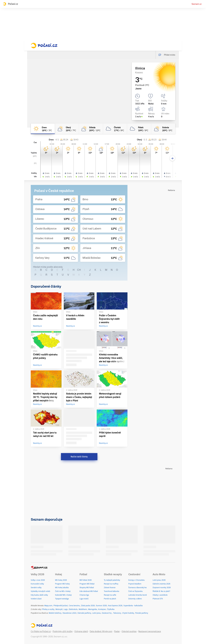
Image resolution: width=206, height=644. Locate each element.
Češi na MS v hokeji (63, 591)
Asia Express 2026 (115, 606)
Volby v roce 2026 (38, 580)
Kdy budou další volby (39, 595)
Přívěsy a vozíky (48, 609)
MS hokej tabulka (62, 588)
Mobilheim (83, 609)
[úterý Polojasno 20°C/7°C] (67, 129)
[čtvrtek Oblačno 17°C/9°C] (115, 129)
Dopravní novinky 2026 (162, 588)
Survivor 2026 (101, 606)
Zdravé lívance (110, 588)
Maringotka (93, 609)
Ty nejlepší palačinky (112, 580)
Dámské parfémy (84, 613)
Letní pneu (96, 613)
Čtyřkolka (111, 609)
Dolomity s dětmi (135, 599)
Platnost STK (158, 599)
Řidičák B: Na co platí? (161, 591)
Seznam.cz (197, 4)
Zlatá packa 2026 (88, 606)
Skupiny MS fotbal (87, 588)
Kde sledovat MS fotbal (89, 591)
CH (79, 270)
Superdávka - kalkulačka (133, 606)
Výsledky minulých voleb (40, 591)
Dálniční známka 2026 (161, 584)
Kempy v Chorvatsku (136, 580)
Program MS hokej (62, 584)
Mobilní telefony (55, 613)
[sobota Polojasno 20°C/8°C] (163, 129)
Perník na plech (110, 599)
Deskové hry (107, 613)
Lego (66, 609)
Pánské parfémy (142, 613)
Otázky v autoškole (160, 595)
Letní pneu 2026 (159, 580)
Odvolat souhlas (129, 631)
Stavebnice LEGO (69, 613)
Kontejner (102, 609)
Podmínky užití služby (63, 631)
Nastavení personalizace (150, 631)
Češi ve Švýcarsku (135, 591)
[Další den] (172, 158)
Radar (117, 631)
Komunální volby (37, 584)
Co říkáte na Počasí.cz (41, 631)
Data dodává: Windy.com (101, 631)
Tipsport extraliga (62, 599)
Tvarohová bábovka (112, 591)
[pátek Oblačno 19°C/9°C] (139, 129)
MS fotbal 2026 (86, 580)
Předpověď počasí (61, 606)
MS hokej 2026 (61, 580)
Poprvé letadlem (135, 584)
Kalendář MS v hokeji (63, 595)
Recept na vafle (110, 595)
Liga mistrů (84, 599)
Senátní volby (36, 588)
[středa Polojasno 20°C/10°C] (91, 129)
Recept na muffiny (111, 584)
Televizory (117, 613)
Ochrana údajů (81, 631)
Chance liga (84, 595)
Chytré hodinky (128, 613)
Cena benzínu (74, 606)
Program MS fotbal (87, 584)
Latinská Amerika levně (138, 595)
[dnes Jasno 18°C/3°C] (43, 129)
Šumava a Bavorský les (137, 588)
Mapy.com (48, 606)
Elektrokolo (73, 609)
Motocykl (59, 609)
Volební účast (36, 599)
